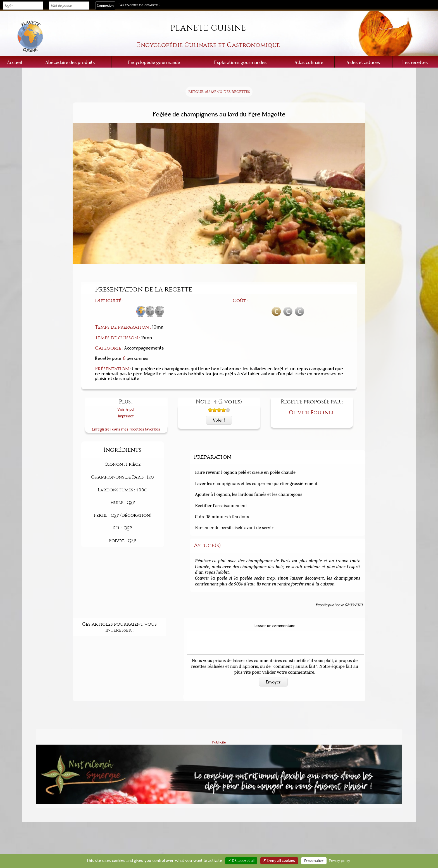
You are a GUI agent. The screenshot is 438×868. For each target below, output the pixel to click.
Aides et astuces (363, 62)
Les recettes (415, 62)
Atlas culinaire (309, 62)
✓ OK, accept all (241, 861)
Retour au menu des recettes (219, 92)
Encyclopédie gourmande (154, 62)
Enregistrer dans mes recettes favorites (126, 429)
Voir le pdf (126, 409)
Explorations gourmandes (241, 62)
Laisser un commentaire (275, 626)
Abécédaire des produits (70, 62)
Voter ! (219, 420)
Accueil (15, 62)
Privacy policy (340, 861)
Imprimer (126, 416)
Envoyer (273, 682)
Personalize (314, 861)
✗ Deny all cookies (279, 861)
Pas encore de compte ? (139, 5)
